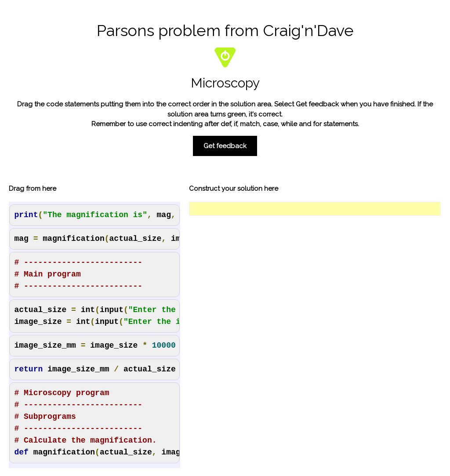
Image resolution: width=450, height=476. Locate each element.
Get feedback (225, 146)
